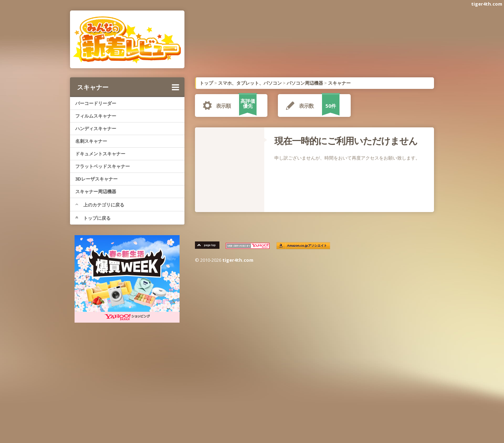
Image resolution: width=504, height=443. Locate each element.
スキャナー (128, 87)
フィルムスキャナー (96, 116)
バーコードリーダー (96, 103)
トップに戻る (93, 218)
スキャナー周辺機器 (96, 191)
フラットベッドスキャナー (103, 166)
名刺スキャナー (91, 141)
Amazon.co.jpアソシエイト (307, 246)
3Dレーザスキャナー (96, 179)
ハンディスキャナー (96, 128)
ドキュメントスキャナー (100, 154)
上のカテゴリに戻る (100, 205)
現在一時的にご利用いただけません (346, 141)
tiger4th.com (487, 4)
